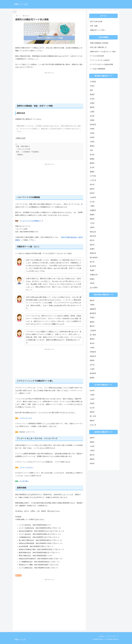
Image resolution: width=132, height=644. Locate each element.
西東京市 (93, 253)
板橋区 (92, 159)
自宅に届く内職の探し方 (98, 47)
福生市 (92, 245)
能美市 (92, 412)
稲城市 (92, 279)
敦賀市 (92, 442)
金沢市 (92, 391)
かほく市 (93, 425)
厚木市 (92, 343)
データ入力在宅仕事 (97, 56)
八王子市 (93, 180)
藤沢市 (92, 326)
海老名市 (93, 356)
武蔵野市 (93, 210)
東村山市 (93, 232)
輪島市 (92, 421)
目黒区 (92, 120)
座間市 (92, 360)
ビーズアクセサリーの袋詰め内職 (101, 64)
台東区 (92, 103)
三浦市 (92, 369)
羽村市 (92, 283)
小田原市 (93, 331)
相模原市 (93, 309)
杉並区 (92, 137)
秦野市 (92, 339)
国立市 (92, 240)
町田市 (92, 193)
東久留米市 (94, 258)
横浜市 (92, 300)
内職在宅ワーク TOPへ (98, 30)
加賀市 (92, 403)
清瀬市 (92, 270)
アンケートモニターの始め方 (100, 60)
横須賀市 (93, 313)
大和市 (92, 348)
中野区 (92, 129)
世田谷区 (93, 125)
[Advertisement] (49, 89)
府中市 (92, 185)
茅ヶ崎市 (93, 335)
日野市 (92, 227)
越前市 (92, 459)
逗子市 (92, 365)
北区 (91, 150)
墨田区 (92, 107)
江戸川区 (93, 176)
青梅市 (92, 215)
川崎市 (92, 305)
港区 (91, 90)
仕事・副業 (94, 26)
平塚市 (92, 318)
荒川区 (92, 155)
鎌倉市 (92, 322)
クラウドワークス (26, 418)
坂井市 (92, 464)
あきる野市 (94, 288)
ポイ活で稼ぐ (24, 481)
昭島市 (92, 219)
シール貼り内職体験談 (98, 69)
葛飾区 (92, 172)
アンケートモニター (27, 467)
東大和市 (93, 266)
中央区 (92, 86)
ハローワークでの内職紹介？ (32, 221)
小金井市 (93, 197)
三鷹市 (92, 206)
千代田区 (93, 82)
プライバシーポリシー (112, 636)
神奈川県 (18, 575)
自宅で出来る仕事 (96, 22)
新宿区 (92, 95)
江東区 (92, 112)
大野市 (92, 451)
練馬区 (92, 163)
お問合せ (102, 636)
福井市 (92, 438)
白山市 (92, 408)
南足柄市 (93, 373)
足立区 (92, 167)
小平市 (92, 223)
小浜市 (92, 446)
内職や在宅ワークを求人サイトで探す (103, 52)
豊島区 (92, 146)
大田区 (92, 142)
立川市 (92, 202)
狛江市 (92, 262)
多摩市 (92, 249)
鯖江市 (92, 455)
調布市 (92, 189)
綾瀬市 (92, 378)
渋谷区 (92, 133)
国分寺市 (93, 236)
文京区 (92, 99)
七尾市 (92, 395)
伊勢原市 (93, 352)
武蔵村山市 (94, 275)
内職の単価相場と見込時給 (99, 43)
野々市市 (93, 416)
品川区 (92, 116)
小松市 (92, 399)
